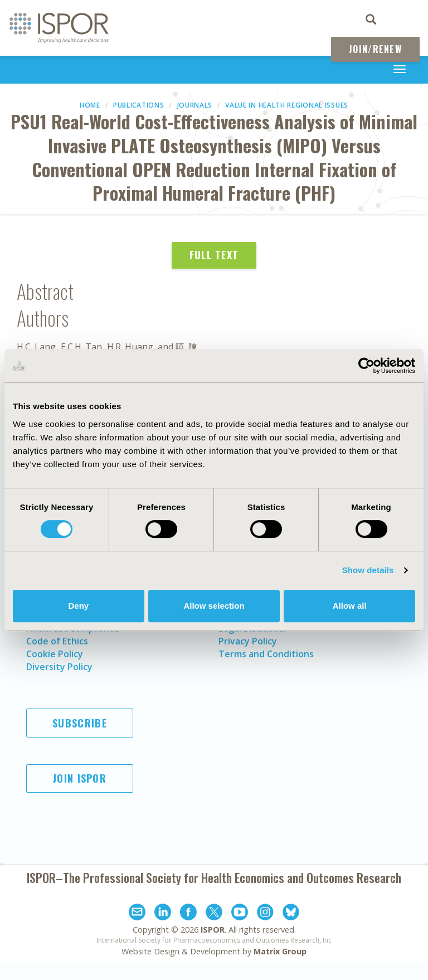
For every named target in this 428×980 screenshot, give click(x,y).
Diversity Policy (59, 667)
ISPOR (213, 930)
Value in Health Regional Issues (287, 105)
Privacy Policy (248, 641)
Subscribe (80, 723)
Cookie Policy (55, 654)
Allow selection (214, 606)
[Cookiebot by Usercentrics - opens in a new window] (366, 366)
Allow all (350, 606)
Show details (368, 570)
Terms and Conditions (266, 654)
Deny (78, 606)
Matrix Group (280, 951)
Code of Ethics (57, 641)
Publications (138, 105)
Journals (195, 105)
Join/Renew (375, 49)
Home (90, 105)
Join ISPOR (80, 778)
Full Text (214, 255)
